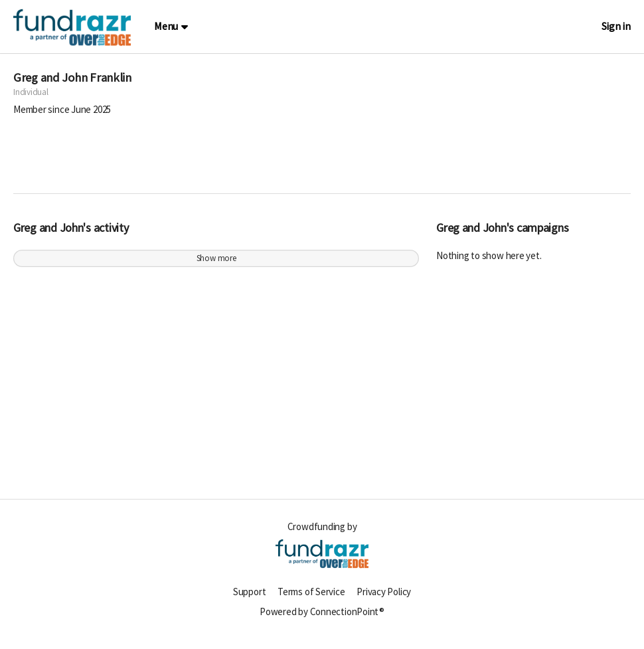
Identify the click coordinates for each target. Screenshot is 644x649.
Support (249, 599)
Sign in (616, 26)
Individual (31, 99)
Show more (216, 265)
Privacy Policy (384, 599)
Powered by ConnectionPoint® (322, 619)
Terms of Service (311, 599)
